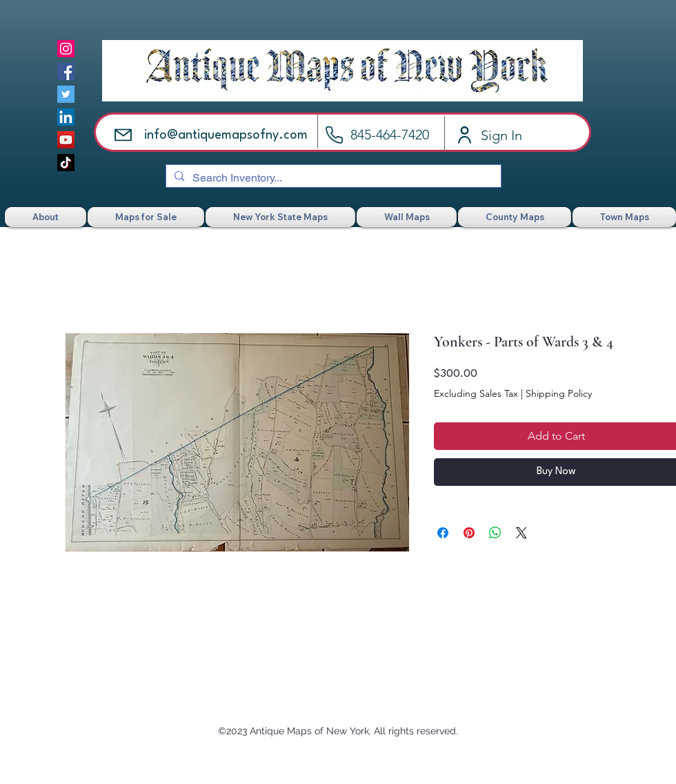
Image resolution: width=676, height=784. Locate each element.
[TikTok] (66, 163)
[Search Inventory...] (332, 178)
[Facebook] (66, 71)
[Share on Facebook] (443, 533)
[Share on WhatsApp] (495, 533)
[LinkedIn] (66, 117)
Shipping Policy (559, 393)
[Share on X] (521, 533)
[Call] (334, 135)
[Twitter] (66, 94)
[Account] (465, 135)
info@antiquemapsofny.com (226, 135)
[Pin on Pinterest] (469, 533)
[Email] (123, 135)
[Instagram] (66, 49)
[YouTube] (66, 140)
